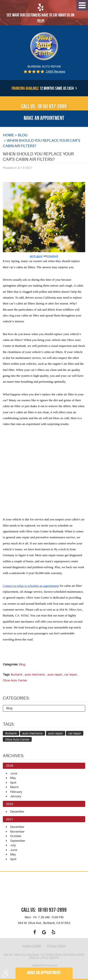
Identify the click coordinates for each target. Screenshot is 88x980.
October (16, 836)
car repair (71, 674)
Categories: (16, 698)
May (13, 778)
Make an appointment (44, 118)
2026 (10, 766)
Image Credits (32, 946)
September (18, 841)
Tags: (9, 724)
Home (8, 135)
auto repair (55, 674)
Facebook (35, 932)
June (14, 773)
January (16, 796)
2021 (10, 819)
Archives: (13, 756)
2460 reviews (55, 71)
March (14, 787)
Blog (23, 135)
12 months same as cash (43, 88)
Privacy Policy (56, 946)
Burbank (17, 674)
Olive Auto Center (15, 680)
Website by (44, 966)
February (16, 792)
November (17, 832)
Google (44, 932)
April (13, 783)
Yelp (54, 932)
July (13, 845)
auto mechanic (35, 674)
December (17, 812)
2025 (10, 804)
